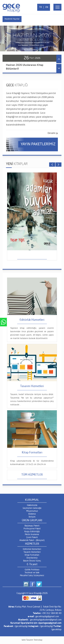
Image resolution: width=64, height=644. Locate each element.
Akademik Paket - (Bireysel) (32, 540)
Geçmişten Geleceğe (32, 508)
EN (47, 7)
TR (40, 7)
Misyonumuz (32, 511)
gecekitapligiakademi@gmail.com (46, 620)
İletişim (32, 517)
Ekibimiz (32, 514)
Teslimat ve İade (32, 573)
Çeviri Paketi (32, 537)
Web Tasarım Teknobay (32, 640)
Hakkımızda (32, 505)
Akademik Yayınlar (12, 19)
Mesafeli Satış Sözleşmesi (32, 576)
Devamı (51, 133)
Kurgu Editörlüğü (32, 532)
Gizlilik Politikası (32, 570)
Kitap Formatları (32, 555)
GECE (17, 85)
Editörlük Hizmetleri (32, 549)
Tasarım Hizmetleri (32, 552)
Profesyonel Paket (32, 529)
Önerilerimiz (32, 558)
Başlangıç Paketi (32, 526)
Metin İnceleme (32, 535)
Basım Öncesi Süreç (32, 561)
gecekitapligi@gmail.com (47, 617)
